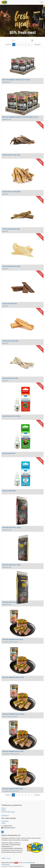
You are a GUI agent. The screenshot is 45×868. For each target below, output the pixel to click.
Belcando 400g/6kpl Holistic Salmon (13, 714)
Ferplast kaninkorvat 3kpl (10, 378)
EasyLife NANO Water (9, 491)
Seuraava (37, 45)
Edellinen (8, 45)
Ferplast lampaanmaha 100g (11, 229)
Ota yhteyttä (5, 821)
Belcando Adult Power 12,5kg (11, 527)
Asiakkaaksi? (5, 816)
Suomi (8, 858)
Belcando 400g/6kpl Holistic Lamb (13, 751)
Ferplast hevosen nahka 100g (11, 192)
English (4, 858)
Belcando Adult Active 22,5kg (11, 602)
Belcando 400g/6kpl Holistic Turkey (13, 677)
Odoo (16, 863)
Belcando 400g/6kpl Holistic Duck (13, 639)
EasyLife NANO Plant (9, 453)
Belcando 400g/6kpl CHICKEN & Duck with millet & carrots (20, 117)
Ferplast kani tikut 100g (10, 304)
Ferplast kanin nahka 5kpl (10, 341)
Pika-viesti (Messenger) (8, 812)
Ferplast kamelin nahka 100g (11, 155)
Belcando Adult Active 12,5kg (11, 565)
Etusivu (4, 808)
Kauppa (4, 810)
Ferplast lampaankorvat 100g (11, 266)
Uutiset (3, 823)
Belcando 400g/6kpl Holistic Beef (12, 789)
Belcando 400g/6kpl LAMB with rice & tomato (16, 80)
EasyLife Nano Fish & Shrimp (11, 416)
